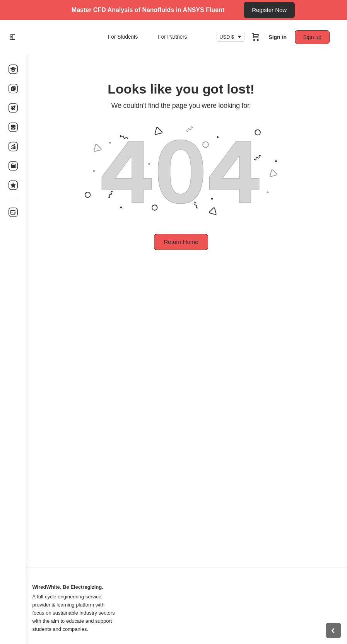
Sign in (279, 37)
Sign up (314, 37)
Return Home (187, 242)
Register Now (269, 10)
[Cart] (258, 37)
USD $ (229, 37)
